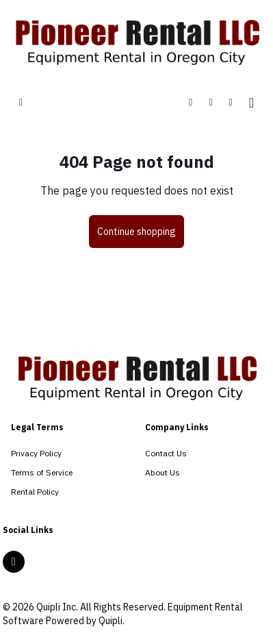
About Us (162, 472)
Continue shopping (136, 232)
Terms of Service (42, 472)
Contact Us (166, 453)
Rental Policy (35, 492)
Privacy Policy (36, 453)
